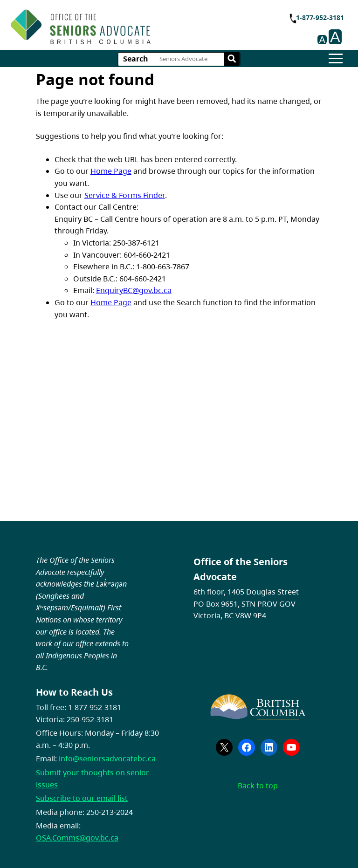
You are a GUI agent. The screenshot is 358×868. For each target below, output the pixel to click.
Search (136, 59)
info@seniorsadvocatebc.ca (107, 759)
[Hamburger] (336, 58)
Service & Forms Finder (125, 195)
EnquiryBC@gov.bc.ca (134, 290)
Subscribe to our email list (82, 798)
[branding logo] (81, 27)
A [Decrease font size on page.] (322, 40)
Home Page (111, 171)
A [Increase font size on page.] (335, 37)
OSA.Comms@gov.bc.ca (77, 838)
